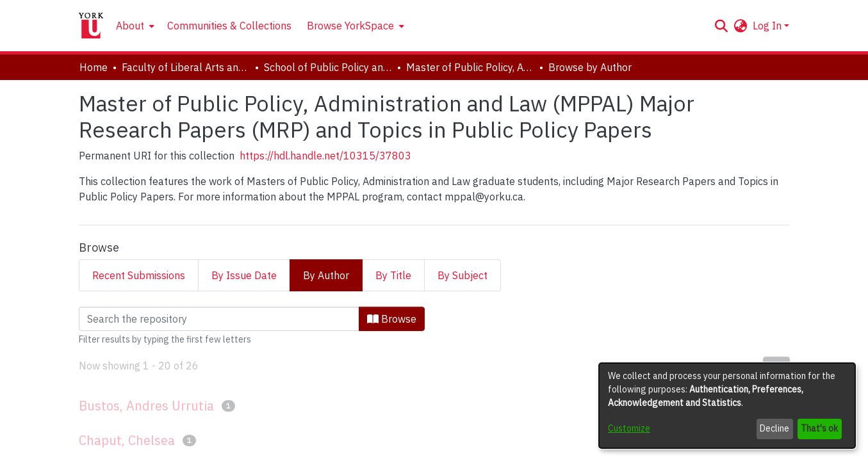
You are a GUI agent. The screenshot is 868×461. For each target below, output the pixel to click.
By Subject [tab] (463, 275)
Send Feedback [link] (521, 451)
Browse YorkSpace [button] (350, 26)
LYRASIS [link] (532, 436)
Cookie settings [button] (348, 451)
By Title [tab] (393, 275)
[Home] (91, 26)
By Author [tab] (326, 275)
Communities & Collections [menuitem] (229, 26)
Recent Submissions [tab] (139, 275)
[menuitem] (134, 26)
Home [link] (94, 67)
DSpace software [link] (356, 436)
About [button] (130, 26)
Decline (774, 428)
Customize (629, 428)
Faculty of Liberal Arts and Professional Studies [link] (186, 67)
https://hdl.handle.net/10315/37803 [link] (325, 156)
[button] (722, 26)
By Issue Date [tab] (244, 275)
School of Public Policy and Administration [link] (328, 67)
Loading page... (113, 314)
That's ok (819, 428)
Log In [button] (768, 26)
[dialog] (727, 406)
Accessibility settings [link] (435, 451)
